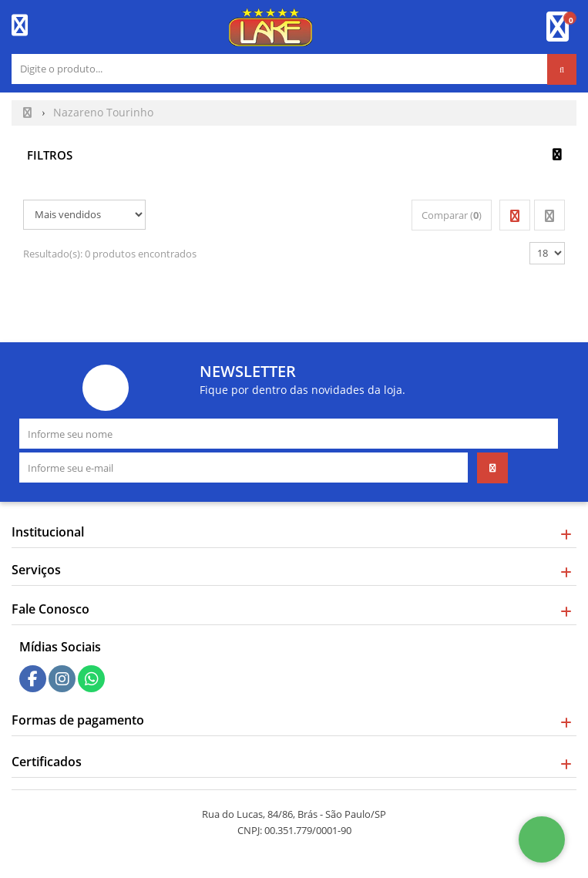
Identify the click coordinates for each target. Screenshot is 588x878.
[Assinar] (492, 468)
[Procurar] (562, 69)
